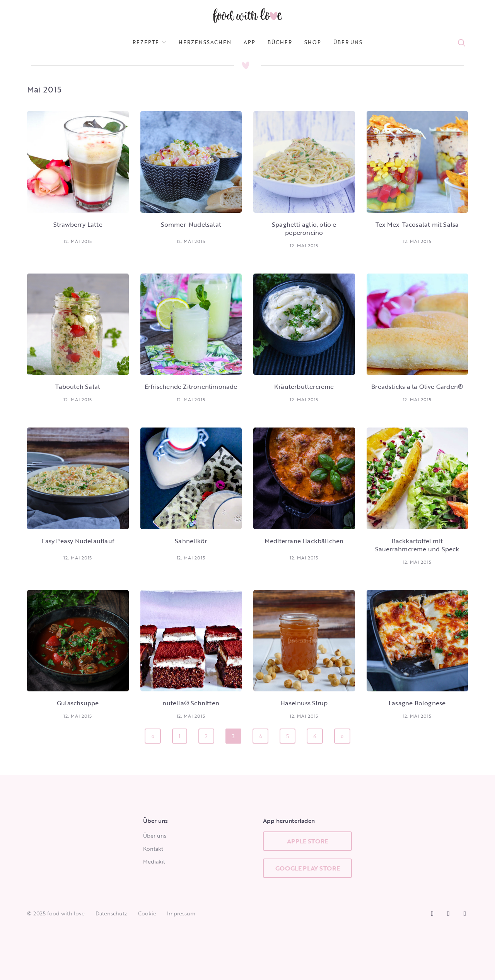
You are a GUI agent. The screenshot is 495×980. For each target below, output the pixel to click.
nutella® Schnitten (191, 703)
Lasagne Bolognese (417, 703)
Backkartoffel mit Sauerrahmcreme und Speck (417, 545)
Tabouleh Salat (78, 387)
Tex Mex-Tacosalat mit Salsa (417, 224)
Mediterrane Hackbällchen (304, 541)
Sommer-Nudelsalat (191, 224)
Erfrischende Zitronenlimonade (191, 387)
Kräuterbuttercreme (304, 387)
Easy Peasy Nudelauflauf (78, 541)
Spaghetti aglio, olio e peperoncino (304, 228)
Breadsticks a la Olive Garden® (417, 387)
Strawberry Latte (78, 224)
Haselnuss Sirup (304, 703)
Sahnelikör (191, 541)
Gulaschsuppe (78, 703)
